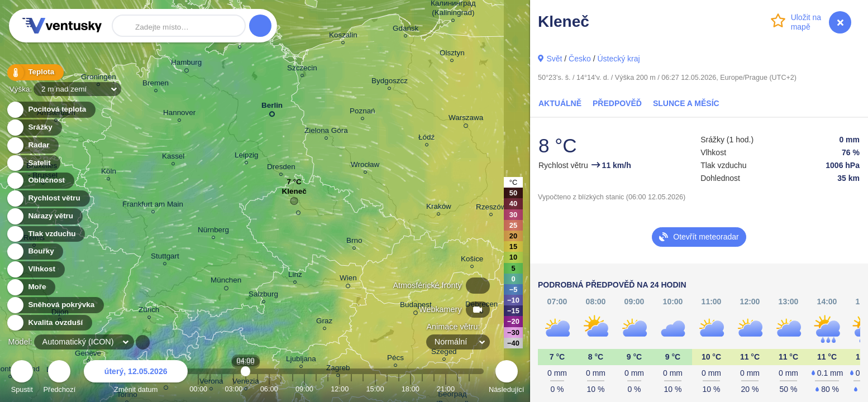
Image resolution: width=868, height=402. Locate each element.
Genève (88, 355)
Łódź (426, 139)
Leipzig (247, 157)
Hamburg (186, 64)
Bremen (156, 85)
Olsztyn (452, 54)
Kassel (173, 158)
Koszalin (343, 37)
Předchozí (60, 378)
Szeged (444, 353)
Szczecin (302, 70)
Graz (324, 322)
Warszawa (466, 119)
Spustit (22, 378)
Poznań (363, 113)
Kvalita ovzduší (49, 323)
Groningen (99, 78)
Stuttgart (165, 258)
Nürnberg (213, 231)
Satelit (33, 163)
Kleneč (294, 194)
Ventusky (60, 26)
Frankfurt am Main (153, 206)
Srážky (34, 128)
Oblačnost (40, 181)
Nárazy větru (44, 216)
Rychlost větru (48, 198)
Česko (580, 59)
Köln (109, 173)
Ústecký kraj (618, 59)
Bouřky (35, 252)
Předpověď (617, 103)
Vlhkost (35, 269)
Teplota (35, 72)
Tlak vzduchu (46, 234)
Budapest (416, 307)
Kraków (439, 208)
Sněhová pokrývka (55, 305)
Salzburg (263, 296)
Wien (348, 280)
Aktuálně (560, 103)
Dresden (281, 168)
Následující (506, 378)
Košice (472, 260)
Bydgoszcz (390, 82)
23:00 (469, 389)
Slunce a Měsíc (686, 103)
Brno (354, 242)
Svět (554, 59)
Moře (31, 287)
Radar (32, 145)
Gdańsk (406, 30)
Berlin (272, 107)
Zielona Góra (326, 132)
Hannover (179, 114)
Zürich (149, 311)
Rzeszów (491, 209)
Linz (295, 276)
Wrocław (365, 166)
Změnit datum (136, 378)
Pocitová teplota (51, 110)
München (226, 282)
